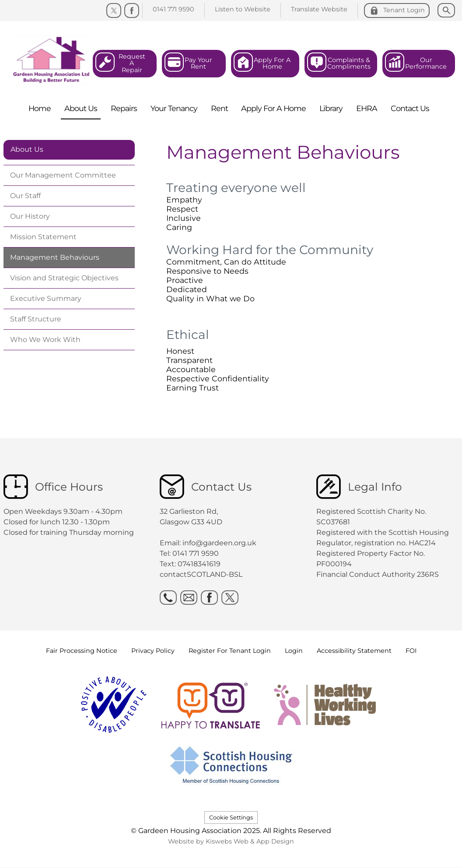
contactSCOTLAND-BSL (201, 574)
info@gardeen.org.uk (219, 543)
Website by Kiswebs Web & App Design (231, 841)
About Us (27, 149)
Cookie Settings (231, 817)
